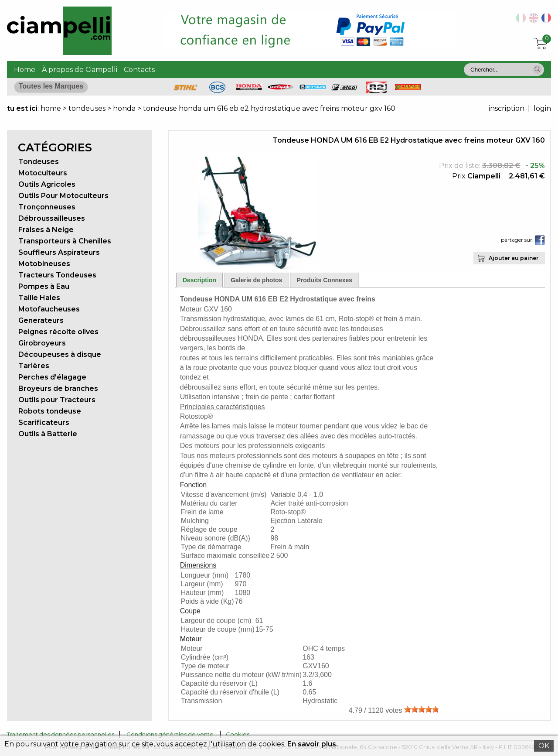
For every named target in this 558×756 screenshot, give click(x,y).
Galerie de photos (256, 280)
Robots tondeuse (50, 411)
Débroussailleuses (52, 218)
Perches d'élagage (52, 377)
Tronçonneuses (47, 207)
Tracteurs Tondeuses (57, 275)
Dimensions (198, 565)
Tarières (34, 366)
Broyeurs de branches (58, 388)
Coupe (190, 611)
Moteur (191, 639)
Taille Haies (39, 298)
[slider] (422, 709)
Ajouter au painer (514, 258)
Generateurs (41, 320)
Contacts (139, 70)
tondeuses (88, 108)
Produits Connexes (325, 280)
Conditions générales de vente (170, 734)
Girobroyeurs (42, 343)
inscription (507, 108)
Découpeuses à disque (60, 354)
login (542, 108)
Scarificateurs (44, 422)
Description (199, 280)
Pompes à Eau (44, 286)
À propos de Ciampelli (80, 70)
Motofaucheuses (49, 309)
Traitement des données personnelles (61, 734)
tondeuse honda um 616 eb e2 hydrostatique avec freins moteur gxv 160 (269, 108)
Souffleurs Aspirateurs (59, 252)
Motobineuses (44, 264)
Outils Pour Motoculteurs (63, 196)
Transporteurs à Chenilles (65, 241)
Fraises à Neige (46, 230)
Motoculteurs (43, 173)
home (51, 108)
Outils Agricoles (47, 184)
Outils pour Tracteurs (57, 400)
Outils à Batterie (48, 434)
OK (544, 746)
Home (25, 70)
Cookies (238, 734)
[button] (538, 69)
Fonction (193, 485)
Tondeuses (39, 162)
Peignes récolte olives (58, 332)
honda (124, 108)
